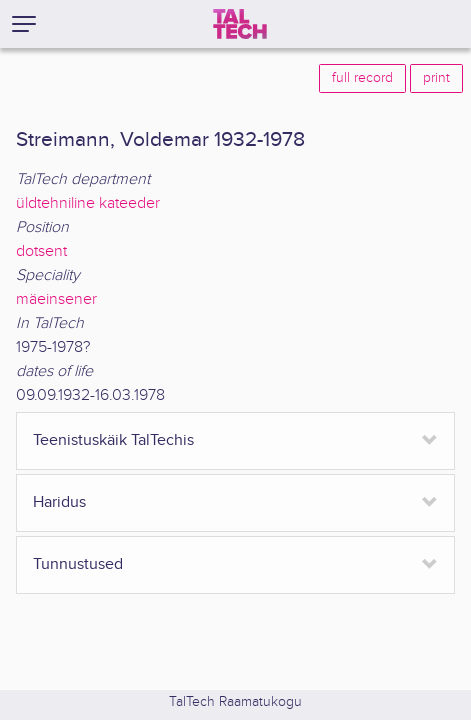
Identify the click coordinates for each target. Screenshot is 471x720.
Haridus (59, 502)
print (436, 78)
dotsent (41, 251)
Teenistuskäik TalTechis (113, 440)
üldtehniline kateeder (88, 203)
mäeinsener (56, 299)
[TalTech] (240, 24)
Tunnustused (78, 564)
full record (362, 78)
